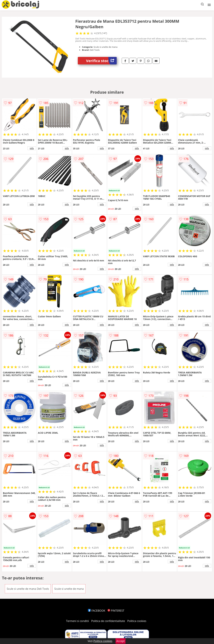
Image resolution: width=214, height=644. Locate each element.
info (32, 148)
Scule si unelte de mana (69, 589)
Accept (121, 641)
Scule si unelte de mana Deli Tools (28, 589)
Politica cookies (137, 621)
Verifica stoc (101, 61)
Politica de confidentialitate (108, 621)
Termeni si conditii (78, 621)
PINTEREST (116, 611)
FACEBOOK (97, 611)
